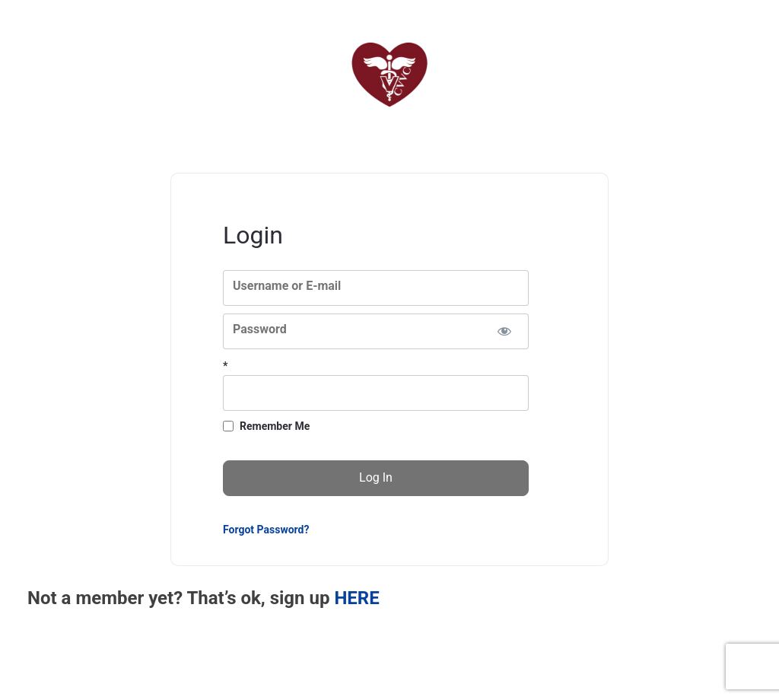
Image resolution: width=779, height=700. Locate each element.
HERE (356, 598)
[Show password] (504, 331)
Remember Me (275, 426)
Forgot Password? (266, 530)
